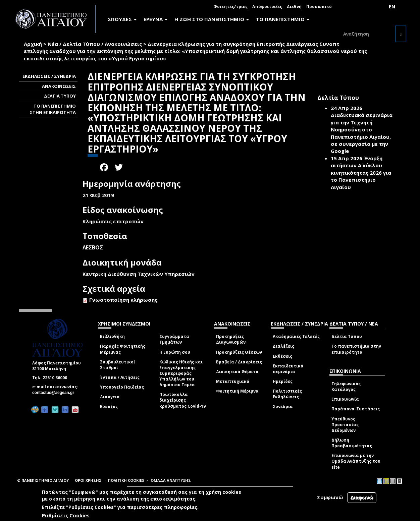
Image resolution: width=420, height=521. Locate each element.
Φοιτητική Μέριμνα (237, 391)
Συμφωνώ (330, 497)
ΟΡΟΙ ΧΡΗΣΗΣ (88, 480)
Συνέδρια (283, 407)
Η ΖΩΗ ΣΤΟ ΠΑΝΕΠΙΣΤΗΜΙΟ (212, 19)
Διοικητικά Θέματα (237, 372)
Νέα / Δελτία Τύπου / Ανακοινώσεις (95, 44)
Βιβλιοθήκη (112, 336)
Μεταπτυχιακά (233, 381)
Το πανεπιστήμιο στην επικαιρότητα (356, 349)
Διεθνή (294, 7)
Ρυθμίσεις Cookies (66, 515)
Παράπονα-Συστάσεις (356, 409)
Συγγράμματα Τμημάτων (174, 339)
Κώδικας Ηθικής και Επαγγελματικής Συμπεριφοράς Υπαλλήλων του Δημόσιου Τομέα (181, 373)
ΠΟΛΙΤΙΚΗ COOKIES (126, 480)
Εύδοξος (109, 407)
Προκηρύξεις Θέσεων (239, 352)
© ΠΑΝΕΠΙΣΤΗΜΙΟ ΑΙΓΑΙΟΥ (43, 480)
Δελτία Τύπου (347, 336)
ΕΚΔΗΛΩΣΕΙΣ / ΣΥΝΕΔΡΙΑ (49, 76)
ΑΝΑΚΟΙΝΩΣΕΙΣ (59, 86)
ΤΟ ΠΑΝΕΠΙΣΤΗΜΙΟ (283, 19)
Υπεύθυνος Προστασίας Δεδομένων (345, 425)
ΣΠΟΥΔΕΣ (122, 19)
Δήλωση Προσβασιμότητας (352, 443)
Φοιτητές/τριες (230, 7)
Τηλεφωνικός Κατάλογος (346, 387)
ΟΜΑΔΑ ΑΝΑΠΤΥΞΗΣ (171, 480)
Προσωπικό (319, 7)
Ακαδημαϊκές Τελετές (296, 336)
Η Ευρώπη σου (175, 352)
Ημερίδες (283, 381)
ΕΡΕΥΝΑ (155, 19)
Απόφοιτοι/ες (267, 7)
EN (392, 7)
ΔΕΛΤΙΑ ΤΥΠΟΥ (60, 96)
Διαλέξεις (283, 346)
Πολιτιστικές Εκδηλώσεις (287, 394)
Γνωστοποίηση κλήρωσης (123, 300)
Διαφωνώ (362, 497)
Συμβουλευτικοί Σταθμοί (118, 365)
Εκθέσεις (282, 356)
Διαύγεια (110, 397)
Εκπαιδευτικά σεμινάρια (288, 369)
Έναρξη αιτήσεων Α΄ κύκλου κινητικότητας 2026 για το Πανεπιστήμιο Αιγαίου (361, 173)
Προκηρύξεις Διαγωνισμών (231, 339)
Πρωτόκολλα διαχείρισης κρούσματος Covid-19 (182, 400)
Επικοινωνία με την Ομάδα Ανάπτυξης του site (356, 461)
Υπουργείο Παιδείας (122, 387)
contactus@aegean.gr (55, 393)
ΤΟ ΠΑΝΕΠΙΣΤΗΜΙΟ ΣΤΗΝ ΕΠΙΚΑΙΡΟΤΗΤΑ (53, 109)
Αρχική (33, 44)
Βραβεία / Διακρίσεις (239, 362)
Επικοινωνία (345, 399)
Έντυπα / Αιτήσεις (120, 377)
